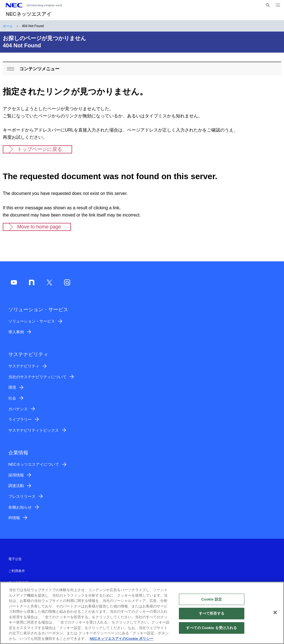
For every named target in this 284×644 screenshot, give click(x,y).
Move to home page (39, 227)
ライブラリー (20, 419)
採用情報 (16, 475)
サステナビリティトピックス (34, 430)
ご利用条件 (17, 571)
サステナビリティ (24, 366)
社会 (12, 398)
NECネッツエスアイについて (34, 464)
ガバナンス (18, 409)
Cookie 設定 (212, 602)
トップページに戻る (40, 149)
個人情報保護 (18, 583)
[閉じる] (275, 615)
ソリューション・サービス (32, 321)
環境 (12, 387)
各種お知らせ (20, 507)
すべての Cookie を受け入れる (211, 631)
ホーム (8, 26)
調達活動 (16, 486)
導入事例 (16, 332)
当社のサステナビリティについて (37, 377)
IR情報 (14, 518)
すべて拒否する (212, 617)
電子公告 (15, 559)
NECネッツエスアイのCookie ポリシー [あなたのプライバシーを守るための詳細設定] (121, 642)
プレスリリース (22, 496)
